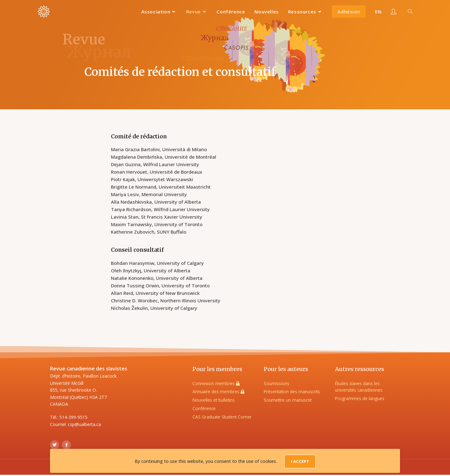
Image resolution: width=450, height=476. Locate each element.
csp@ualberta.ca (84, 424)
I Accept (300, 462)
